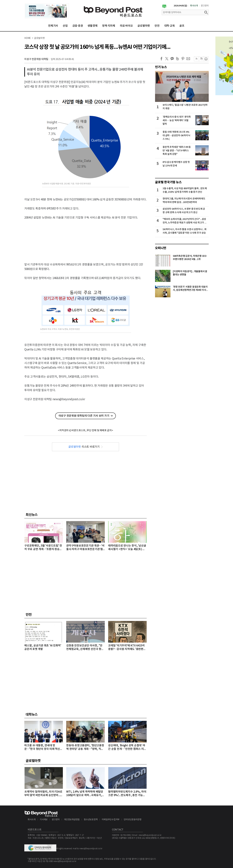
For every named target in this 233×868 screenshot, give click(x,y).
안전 (157, 26)
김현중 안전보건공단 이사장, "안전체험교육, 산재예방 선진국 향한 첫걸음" (85, 648)
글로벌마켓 (144, 26)
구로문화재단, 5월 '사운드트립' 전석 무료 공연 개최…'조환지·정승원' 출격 (43, 548)
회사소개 (194, 6)
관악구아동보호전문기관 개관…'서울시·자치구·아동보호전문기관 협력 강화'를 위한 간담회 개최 (85, 548)
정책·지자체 (109, 26)
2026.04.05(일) (180, 6)
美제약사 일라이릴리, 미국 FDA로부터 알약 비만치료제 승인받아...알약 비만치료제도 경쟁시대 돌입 (43, 794)
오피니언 (161, 248)
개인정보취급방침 (72, 820)
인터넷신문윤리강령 (133, 820)
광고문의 (205, 6)
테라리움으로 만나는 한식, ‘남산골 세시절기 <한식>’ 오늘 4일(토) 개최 (127, 548)
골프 (182, 26)
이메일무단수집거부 (111, 820)
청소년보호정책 (91, 820)
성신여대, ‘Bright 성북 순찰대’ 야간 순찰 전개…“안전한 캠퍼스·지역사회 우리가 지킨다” (127, 747)
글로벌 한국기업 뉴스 (168, 182)
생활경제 (92, 26)
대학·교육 (170, 26)
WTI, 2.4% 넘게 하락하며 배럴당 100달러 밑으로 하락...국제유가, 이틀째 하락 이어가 (85, 794)
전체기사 (53, 26)
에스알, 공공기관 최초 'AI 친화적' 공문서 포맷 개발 (43, 647)
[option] (47, 11)
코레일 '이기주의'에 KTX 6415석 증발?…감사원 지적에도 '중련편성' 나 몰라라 (127, 648)
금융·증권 (78, 26)
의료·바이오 (126, 26)
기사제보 (44, 820)
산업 (65, 26)
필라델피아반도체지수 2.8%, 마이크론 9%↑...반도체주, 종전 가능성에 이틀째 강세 (127, 794)
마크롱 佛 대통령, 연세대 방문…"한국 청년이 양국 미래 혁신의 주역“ (43, 747)
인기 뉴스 (161, 67)
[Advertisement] (85, 236)
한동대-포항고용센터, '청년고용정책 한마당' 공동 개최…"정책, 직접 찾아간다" (85, 747)
